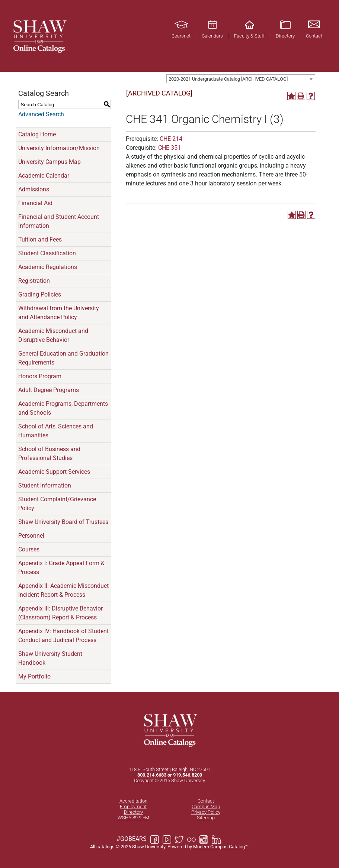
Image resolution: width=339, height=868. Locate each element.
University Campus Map (49, 162)
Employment (133, 807)
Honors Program (40, 376)
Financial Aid (35, 203)
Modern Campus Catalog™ (220, 847)
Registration (34, 281)
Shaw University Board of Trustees (63, 522)
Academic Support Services (54, 472)
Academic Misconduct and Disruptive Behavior (53, 335)
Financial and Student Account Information (59, 221)
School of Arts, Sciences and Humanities (56, 431)
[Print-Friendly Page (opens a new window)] (301, 96)
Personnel (31, 536)
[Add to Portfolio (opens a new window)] (291, 96)
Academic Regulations (48, 267)
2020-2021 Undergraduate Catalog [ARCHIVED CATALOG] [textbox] (228, 79)
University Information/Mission (59, 148)
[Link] (39, 36)
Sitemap (206, 818)
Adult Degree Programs (49, 390)
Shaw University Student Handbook (50, 658)
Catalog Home (37, 134)
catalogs (105, 847)
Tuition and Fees (40, 239)
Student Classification (47, 253)
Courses (29, 549)
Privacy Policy (206, 812)
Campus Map (206, 807)
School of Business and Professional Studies (49, 454)
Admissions (34, 189)
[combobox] (241, 79)
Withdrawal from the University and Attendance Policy (59, 313)
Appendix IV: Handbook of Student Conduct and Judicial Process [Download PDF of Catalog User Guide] (63, 636)
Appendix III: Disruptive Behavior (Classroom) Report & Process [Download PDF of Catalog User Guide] (60, 613)
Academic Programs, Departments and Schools (63, 408)
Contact (206, 801)
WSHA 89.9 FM (133, 818)
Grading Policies (40, 294)
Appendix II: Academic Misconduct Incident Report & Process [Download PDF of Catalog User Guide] (63, 590)
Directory (133, 812)
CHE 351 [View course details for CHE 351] (169, 148)
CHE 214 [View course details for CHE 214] (171, 139)
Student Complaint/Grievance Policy (57, 504)
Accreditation (133, 801)
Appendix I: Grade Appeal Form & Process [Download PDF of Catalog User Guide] (61, 568)
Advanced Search (41, 114)
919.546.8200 (188, 775)
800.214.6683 (152, 775)
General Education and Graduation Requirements (63, 358)
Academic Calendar (44, 176)
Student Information (45, 485)
